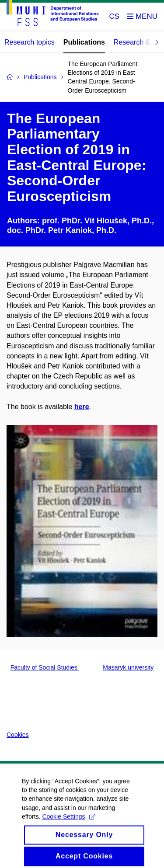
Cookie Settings (68, 822)
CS (115, 16)
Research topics (30, 42)
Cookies (18, 735)
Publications (84, 42)
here (82, 407)
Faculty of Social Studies (45, 667)
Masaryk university (128, 667)
